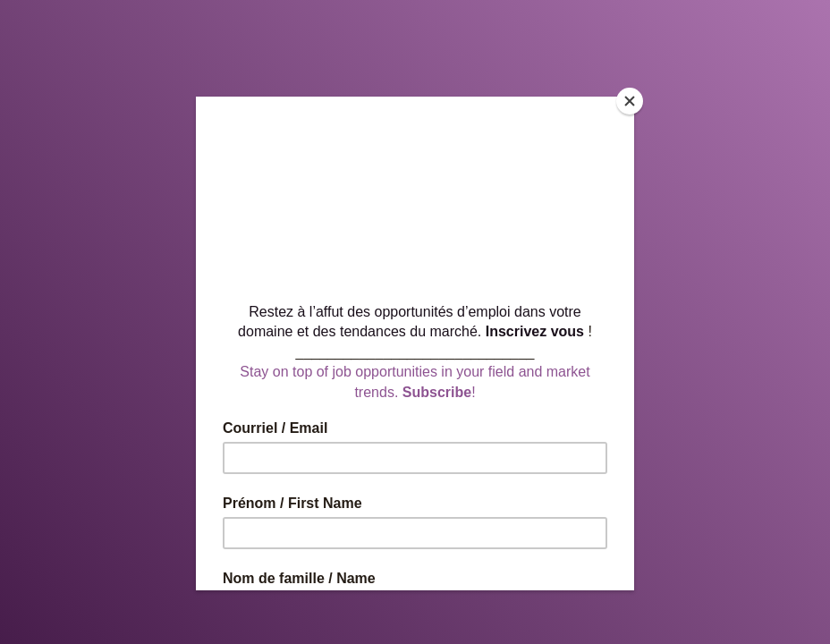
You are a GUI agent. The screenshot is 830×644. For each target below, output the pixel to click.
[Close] (630, 101)
